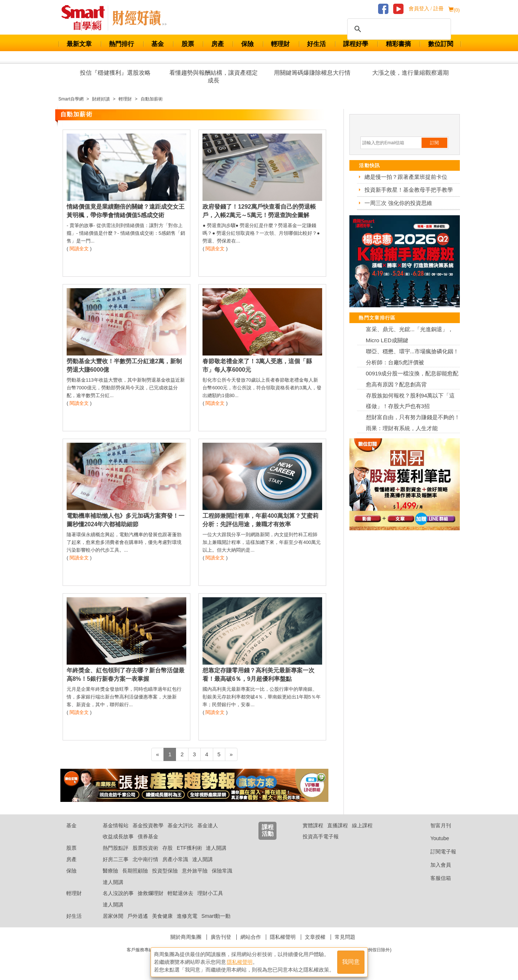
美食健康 (162, 916)
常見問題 (345, 937)
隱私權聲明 (283, 937)
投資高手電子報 (321, 836)
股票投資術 (145, 848)
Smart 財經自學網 (86, 18)
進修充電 (187, 916)
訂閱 (434, 143)
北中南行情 (145, 859)
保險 (247, 44)
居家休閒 (113, 916)
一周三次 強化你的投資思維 (398, 203)
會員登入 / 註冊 (426, 9)
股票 (188, 44)
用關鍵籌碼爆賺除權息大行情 (312, 73)
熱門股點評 (116, 848)
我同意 (351, 962)
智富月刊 (435, 825)
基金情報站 (116, 825)
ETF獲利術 (189, 848)
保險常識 (222, 871)
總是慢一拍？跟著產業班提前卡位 (406, 177)
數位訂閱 (441, 44)
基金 (158, 44)
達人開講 (216, 848)
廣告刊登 (221, 937)
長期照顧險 (135, 871)
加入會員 (435, 865)
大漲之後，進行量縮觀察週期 (410, 73)
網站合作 (251, 937)
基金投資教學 (148, 825)
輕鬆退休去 (180, 893)
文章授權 (315, 937)
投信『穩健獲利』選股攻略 (115, 73)
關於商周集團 (186, 937)
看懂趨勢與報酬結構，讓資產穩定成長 (214, 77)
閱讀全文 (79, 249)
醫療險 (110, 871)
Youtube (434, 838)
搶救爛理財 (151, 893)
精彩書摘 (398, 44)
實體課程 (313, 825)
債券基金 (148, 836)
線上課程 (362, 825)
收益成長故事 (118, 836)
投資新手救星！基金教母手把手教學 (409, 190)
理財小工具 (210, 893)
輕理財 (280, 44)
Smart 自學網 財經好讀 (140, 18)
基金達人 (208, 825)
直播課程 (338, 825)
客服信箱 (435, 878)
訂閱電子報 (438, 852)
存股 (168, 848)
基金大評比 (180, 825)
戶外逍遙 (138, 916)
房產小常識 (175, 859)
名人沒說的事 (118, 893)
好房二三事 (116, 859)
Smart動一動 (216, 916)
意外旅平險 (195, 871)
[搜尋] (398, 29)
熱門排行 (121, 44)
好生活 (316, 44)
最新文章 (79, 44)
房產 (218, 44)
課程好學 (356, 44)
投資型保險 (165, 871)
